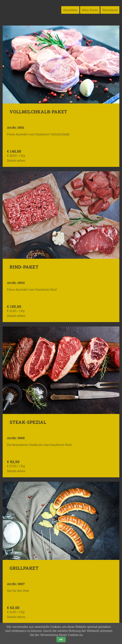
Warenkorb (110, 10)
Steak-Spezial (28, 422)
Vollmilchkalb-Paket (38, 112)
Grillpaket (24, 568)
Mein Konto (90, 10)
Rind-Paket (24, 267)
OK (61, 640)
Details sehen (16, 160)
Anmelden (70, 10)
